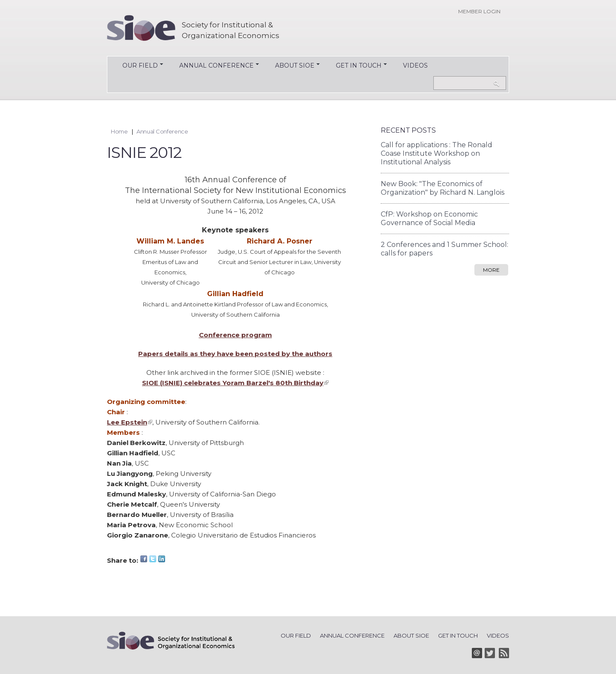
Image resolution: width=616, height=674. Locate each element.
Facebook (144, 559)
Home (119, 131)
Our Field (136, 66)
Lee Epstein (130, 422)
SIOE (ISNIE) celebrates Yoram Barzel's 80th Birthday (235, 383)
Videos (415, 65)
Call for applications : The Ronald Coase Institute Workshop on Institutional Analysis (437, 153)
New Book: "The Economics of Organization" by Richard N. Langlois (443, 188)
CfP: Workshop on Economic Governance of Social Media (429, 218)
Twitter (153, 559)
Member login (479, 11)
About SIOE (290, 66)
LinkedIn (162, 559)
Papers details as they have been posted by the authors (235, 354)
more (491, 270)
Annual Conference (212, 66)
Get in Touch (354, 66)
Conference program (235, 335)
